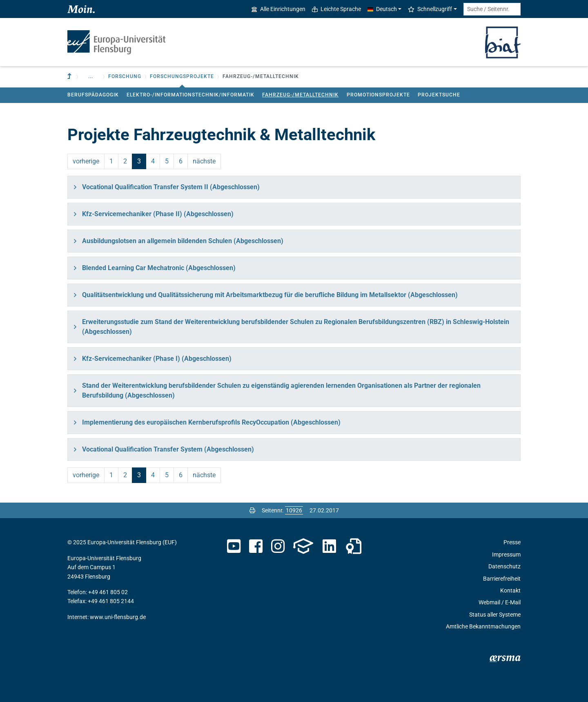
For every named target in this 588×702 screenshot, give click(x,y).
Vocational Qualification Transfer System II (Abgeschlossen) (171, 187)
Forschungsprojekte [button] (182, 76)
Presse (512, 542)
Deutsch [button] (382, 9)
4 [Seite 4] (153, 161)
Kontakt (510, 590)
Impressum (506, 554)
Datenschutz (504, 566)
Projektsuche (439, 95)
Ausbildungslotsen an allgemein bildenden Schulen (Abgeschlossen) (183, 241)
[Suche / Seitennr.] (492, 9)
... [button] (91, 76)
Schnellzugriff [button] (430, 9)
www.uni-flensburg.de (118, 617)
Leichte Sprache (336, 9)
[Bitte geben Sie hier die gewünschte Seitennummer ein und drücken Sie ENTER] (294, 510)
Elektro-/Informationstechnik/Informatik (190, 95)
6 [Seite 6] (181, 161)
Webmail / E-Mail (500, 602)
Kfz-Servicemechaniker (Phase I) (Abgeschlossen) (157, 359)
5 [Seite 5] (167, 161)
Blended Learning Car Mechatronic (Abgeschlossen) (159, 268)
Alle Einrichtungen (278, 9)
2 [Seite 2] (125, 161)
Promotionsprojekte (378, 95)
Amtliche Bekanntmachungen (483, 626)
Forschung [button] (125, 76)
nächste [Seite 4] (204, 161)
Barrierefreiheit (502, 579)
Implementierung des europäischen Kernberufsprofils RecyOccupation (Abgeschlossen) (211, 422)
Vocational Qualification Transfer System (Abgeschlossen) (168, 449)
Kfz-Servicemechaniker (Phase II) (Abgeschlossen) (158, 214)
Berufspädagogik (93, 95)
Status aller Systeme (495, 615)
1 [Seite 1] (111, 161)
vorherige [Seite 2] (86, 161)
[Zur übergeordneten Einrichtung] (70, 77)
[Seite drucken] (252, 510)
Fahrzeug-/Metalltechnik (300, 95)
